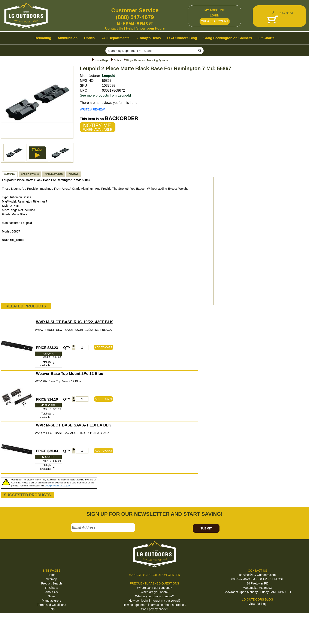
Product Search (51, 583)
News (51, 596)
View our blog (257, 604)
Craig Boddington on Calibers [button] (228, 38)
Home (51, 575)
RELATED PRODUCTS (26, 306)
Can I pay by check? (154, 609)
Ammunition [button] (68, 38)
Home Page (101, 60)
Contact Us (114, 28)
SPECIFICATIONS (30, 174)
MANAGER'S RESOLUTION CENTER (154, 575)
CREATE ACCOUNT (215, 21)
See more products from (105, 95)
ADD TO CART (104, 347)
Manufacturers (51, 601)
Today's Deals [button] (149, 38)
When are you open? (155, 592)
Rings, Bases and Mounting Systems (147, 60)
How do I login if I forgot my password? (154, 601)
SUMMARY (10, 174)
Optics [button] (89, 38)
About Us (52, 592)
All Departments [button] (116, 38)
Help (130, 28)
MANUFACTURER (54, 174)
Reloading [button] (43, 38)
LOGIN (215, 15)
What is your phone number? (155, 596)
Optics (117, 60)
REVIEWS (74, 174)
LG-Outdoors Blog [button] (182, 38)
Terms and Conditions (51, 605)
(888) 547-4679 (135, 17)
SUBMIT (206, 528)
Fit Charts (51, 588)
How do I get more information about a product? (154, 605)
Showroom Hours (150, 28)
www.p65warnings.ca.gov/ (57, 486)
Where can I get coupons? (154, 588)
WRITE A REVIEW (92, 109)
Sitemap (51, 579)
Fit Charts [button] (266, 38)
